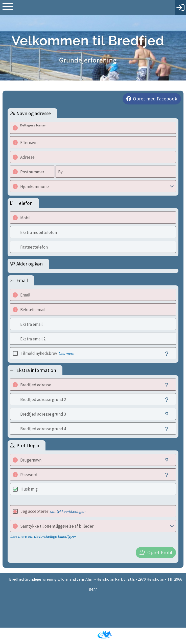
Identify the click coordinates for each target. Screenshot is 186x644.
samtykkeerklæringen (67, 511)
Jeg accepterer (53, 511)
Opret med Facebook (155, 99)
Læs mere (66, 353)
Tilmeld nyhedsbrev (47, 353)
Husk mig (29, 489)
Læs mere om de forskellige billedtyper (43, 536)
